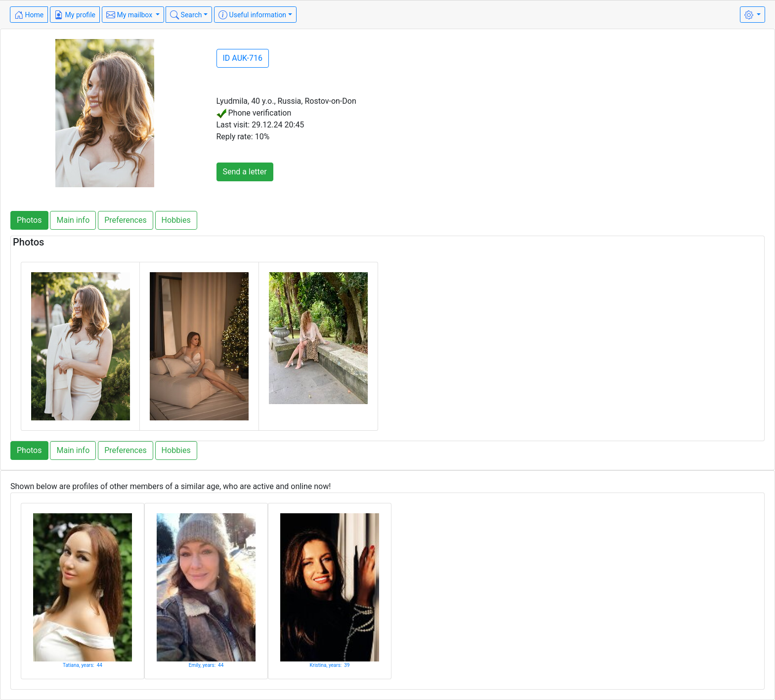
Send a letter (245, 172)
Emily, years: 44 (206, 665)
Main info (73, 220)
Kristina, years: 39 (330, 665)
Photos (29, 220)
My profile (75, 15)
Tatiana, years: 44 (83, 665)
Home (29, 15)
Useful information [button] (252, 15)
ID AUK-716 (243, 58)
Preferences (125, 220)
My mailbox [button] (130, 15)
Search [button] (186, 15)
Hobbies (176, 220)
